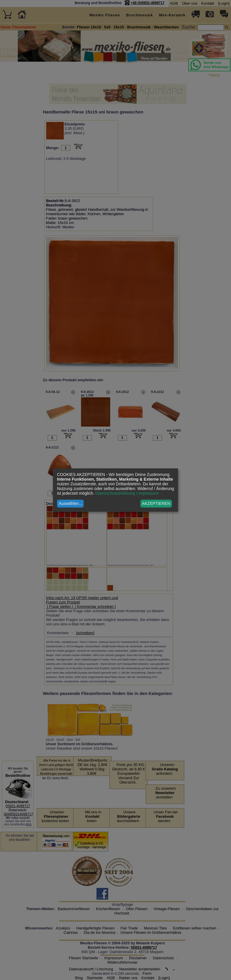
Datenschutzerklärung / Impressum (127, 493)
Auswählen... (70, 503)
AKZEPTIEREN (156, 503)
